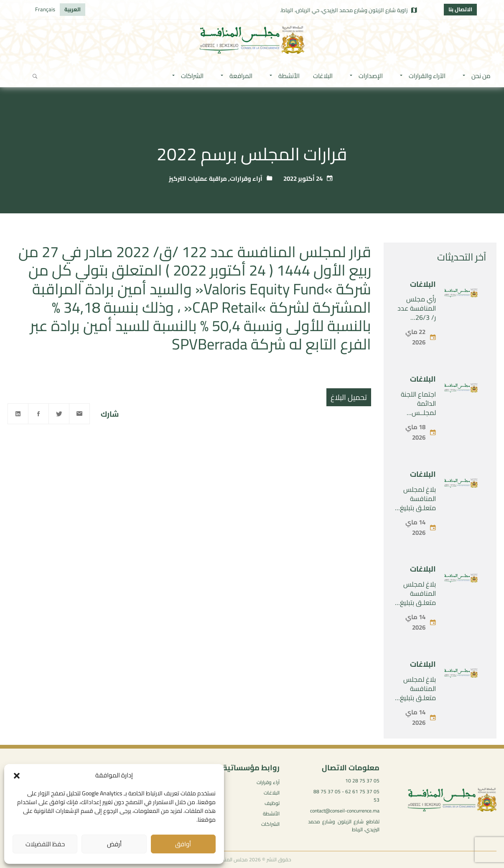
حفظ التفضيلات (45, 844)
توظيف (272, 803)
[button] (17, 776)
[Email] (79, 414)
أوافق (183, 844)
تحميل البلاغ (349, 397)
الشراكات (270, 824)
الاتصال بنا (460, 9)
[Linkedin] (18, 414)
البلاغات (423, 284)
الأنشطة (271, 814)
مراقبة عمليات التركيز (198, 178)
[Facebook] (38, 414)
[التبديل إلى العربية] (73, 10)
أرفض (114, 844)
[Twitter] (59, 414)
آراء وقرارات (246, 178)
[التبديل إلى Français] (45, 10)
